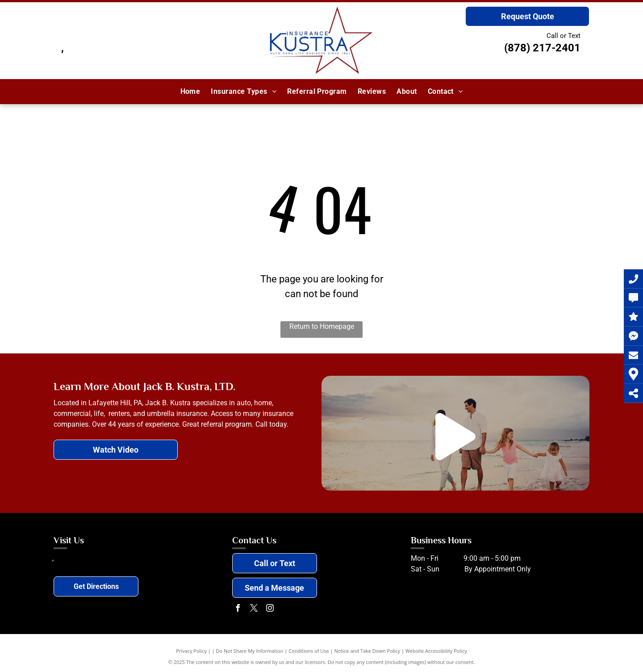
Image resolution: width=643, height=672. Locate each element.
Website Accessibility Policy (436, 651)
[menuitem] (190, 92)
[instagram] (270, 609)
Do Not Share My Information (250, 651)
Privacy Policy (191, 651)
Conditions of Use (309, 651)
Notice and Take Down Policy (367, 651)
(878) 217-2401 (542, 48)
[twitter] (254, 609)
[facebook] (238, 609)
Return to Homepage (322, 326)
